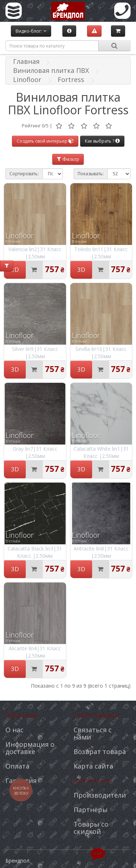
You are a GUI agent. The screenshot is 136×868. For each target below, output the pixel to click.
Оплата (17, 766)
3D (15, 269)
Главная (26, 61)
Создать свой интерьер (45, 141)
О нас (15, 730)
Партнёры (91, 810)
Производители (100, 795)
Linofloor (27, 79)
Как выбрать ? (102, 141)
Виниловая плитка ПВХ (51, 70)
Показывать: (91, 174)
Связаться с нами (93, 733)
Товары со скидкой (91, 828)
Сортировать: (24, 174)
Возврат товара (100, 752)
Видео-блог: (31, 31)
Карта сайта (93, 766)
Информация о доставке (30, 748)
